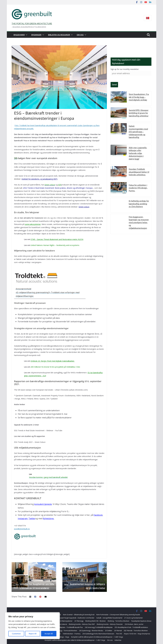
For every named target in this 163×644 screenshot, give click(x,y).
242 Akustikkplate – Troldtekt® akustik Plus (68, 627)
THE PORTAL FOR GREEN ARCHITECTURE (32, 24)
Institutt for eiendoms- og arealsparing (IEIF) (40, 179)
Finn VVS (119, 634)
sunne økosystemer (33, 224)
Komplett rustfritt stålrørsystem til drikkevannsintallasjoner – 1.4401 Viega (97, 637)
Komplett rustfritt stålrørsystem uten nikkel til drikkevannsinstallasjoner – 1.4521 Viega (75, 640)
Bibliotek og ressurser (59, 35)
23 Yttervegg (79, 621)
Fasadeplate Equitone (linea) (141, 621)
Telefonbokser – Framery (72, 634)
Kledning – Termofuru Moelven (118, 621)
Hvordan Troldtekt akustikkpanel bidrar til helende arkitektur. (139, 172)
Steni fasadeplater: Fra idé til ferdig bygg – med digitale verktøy (139, 97)
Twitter (32, 518)
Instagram (23, 518)
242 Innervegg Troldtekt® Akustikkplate (99, 627)
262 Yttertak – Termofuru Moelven (136, 631)
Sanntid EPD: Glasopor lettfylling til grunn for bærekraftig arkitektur (139, 113)
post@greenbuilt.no (22, 529)
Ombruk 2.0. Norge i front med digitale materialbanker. (53, 361)
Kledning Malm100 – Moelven (96, 621)
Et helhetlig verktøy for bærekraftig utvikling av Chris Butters (139, 204)
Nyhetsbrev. (49, 518)
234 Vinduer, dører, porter (134, 624)
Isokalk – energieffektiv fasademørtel (109, 618)
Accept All (49, 634)
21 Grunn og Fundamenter (134, 618)
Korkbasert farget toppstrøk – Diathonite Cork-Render (75, 618)
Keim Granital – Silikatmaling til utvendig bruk (79, 615)
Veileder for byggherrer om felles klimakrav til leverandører (34, 586)
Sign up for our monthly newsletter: (125, 69)
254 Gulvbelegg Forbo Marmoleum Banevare (98, 634)
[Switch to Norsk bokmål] (148, 18)
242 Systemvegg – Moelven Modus (91, 631)
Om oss (80, 35)
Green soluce (84, 207)
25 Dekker (109, 631)
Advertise (118, 640)
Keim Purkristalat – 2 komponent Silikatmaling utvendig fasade (118, 615)
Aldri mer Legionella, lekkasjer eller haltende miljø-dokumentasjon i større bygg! (138, 153)
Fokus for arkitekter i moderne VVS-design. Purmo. (138, 188)
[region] (32, 626)
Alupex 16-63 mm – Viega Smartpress (137, 634)
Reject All (33, 634)
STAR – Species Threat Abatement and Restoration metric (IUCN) (57, 239)
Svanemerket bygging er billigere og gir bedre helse (85, 586)
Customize (16, 634)
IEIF (60, 185)
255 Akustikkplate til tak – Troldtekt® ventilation (131, 627)
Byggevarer (19, 35)
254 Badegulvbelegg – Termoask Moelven (62, 631)
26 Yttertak (118, 631)
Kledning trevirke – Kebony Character (110, 624)
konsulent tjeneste (43, 504)
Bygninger (36, 35)
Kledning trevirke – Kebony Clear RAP (82, 624)
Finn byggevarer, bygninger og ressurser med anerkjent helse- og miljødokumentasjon (139, 222)
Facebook (98, 515)
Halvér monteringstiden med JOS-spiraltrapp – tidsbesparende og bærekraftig (138, 132)
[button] (26, 35)
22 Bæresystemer (66, 621)
